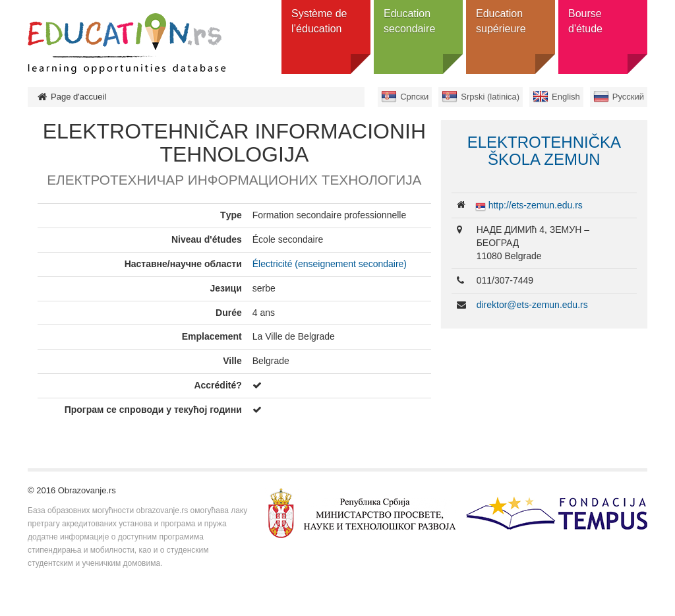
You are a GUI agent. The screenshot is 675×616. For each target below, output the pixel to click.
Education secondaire (409, 21)
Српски (414, 97)
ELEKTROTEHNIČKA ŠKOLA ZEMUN (544, 151)
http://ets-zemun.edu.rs (536, 205)
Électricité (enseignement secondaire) (330, 264)
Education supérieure (501, 21)
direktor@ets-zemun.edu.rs (532, 305)
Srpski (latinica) (490, 97)
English (566, 97)
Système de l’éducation (319, 21)
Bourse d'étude (585, 21)
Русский (628, 97)
